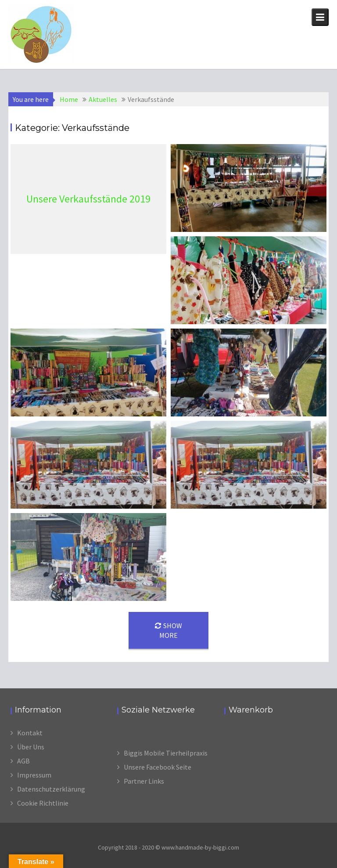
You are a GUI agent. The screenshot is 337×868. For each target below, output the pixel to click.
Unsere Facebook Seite (158, 767)
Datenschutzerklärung (51, 789)
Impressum (34, 775)
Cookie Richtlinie (43, 803)
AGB (23, 761)
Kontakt (30, 733)
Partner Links (144, 781)
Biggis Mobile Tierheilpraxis (166, 753)
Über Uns (31, 747)
